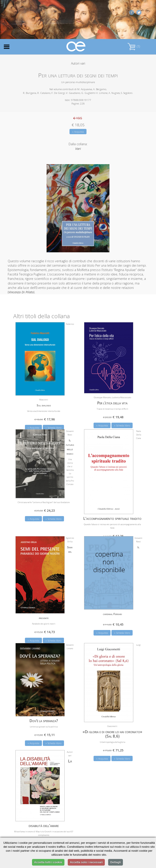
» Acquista (78, 132)
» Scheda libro (122, 425)
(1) (134, 46)
